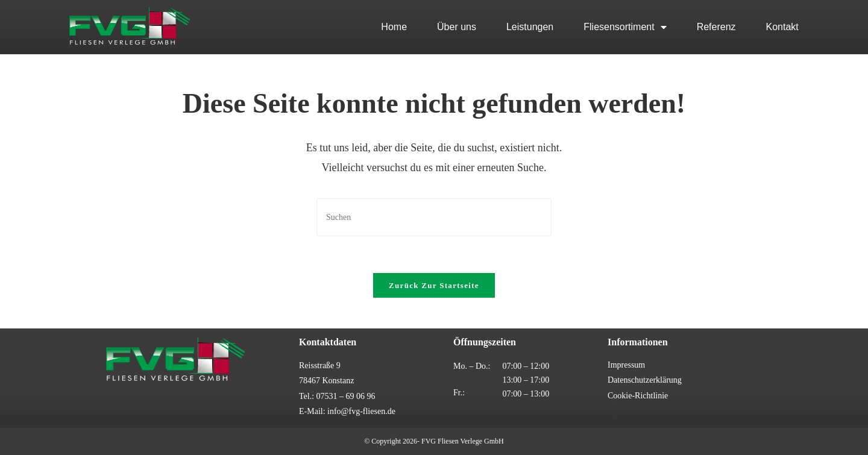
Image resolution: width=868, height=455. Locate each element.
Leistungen (530, 27)
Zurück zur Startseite (434, 285)
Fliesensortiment (625, 27)
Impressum (626, 365)
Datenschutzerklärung (645, 380)
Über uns (457, 27)
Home (394, 27)
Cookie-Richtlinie (638, 396)
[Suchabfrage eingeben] (434, 217)
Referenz (716, 27)
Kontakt (782, 27)
